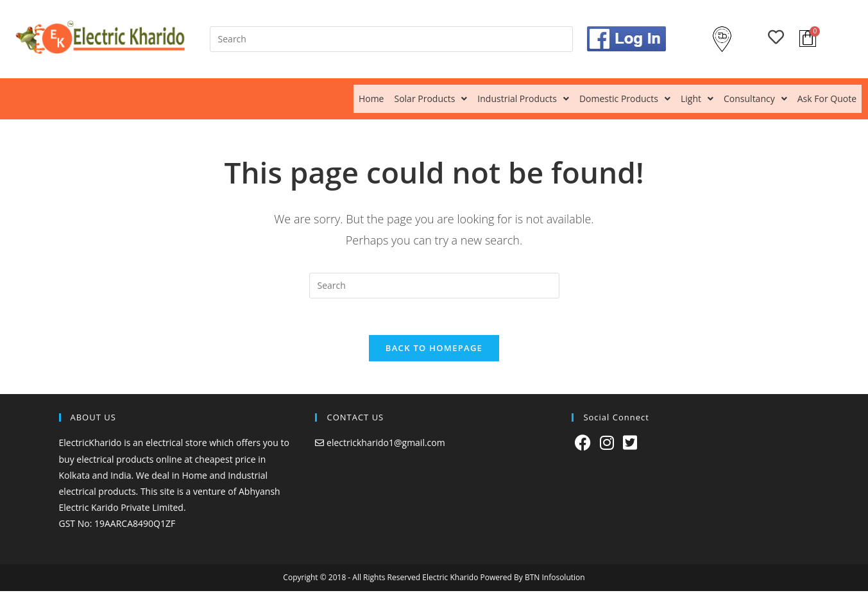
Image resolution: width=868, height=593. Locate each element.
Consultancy (755, 99)
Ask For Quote (827, 99)
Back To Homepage (434, 350)
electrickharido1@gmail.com (386, 445)
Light (697, 99)
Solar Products (430, 99)
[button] (430, 99)
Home (371, 99)
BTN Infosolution (555, 579)
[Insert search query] (392, 39)
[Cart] (808, 39)
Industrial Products (523, 99)
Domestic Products (625, 99)
